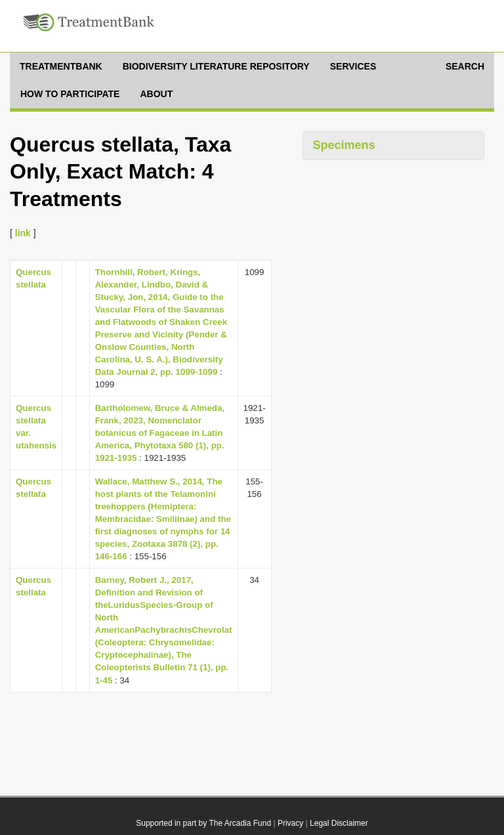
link (23, 233)
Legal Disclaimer (339, 823)
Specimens (344, 145)
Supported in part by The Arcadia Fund (203, 823)
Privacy (290, 823)
